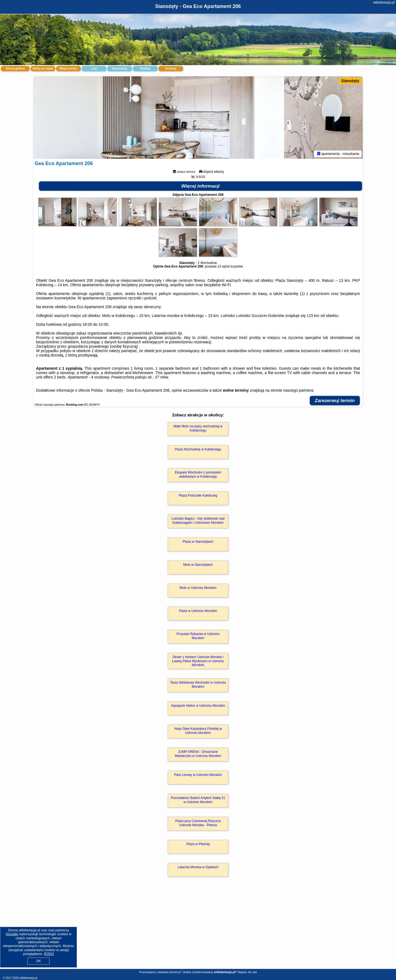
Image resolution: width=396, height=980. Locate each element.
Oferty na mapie (43, 69)
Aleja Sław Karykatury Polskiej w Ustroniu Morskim (198, 731)
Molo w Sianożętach (198, 565)
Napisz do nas (248, 972)
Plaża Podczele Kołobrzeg (198, 495)
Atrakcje (145, 69)
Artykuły (171, 69)
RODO (49, 954)
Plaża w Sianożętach (198, 542)
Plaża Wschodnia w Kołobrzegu (198, 449)
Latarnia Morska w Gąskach (198, 867)
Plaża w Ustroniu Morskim (198, 611)
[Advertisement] (198, 929)
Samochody (120, 69)
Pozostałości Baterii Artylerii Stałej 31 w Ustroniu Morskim (198, 800)
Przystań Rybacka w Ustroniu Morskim (198, 636)
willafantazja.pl (384, 2)
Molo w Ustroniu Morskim (198, 588)
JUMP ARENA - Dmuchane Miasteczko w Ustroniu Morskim (198, 754)
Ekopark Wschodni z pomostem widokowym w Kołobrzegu (198, 474)
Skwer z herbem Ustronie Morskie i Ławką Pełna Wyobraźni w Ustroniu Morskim (198, 661)
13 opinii (223, 266)
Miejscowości (68, 69)
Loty (94, 69)
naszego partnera (298, 390)
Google (12, 934)
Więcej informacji (200, 186)
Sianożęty (350, 81)
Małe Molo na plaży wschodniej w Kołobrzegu (198, 428)
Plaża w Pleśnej (198, 844)
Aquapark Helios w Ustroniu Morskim (198, 706)
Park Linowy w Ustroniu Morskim (198, 775)
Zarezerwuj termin (335, 401)
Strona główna (15, 69)
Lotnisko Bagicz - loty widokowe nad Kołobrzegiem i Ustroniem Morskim (198, 520)
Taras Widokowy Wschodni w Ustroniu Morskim (198, 684)
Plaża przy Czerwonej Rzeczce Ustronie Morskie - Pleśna (198, 823)
